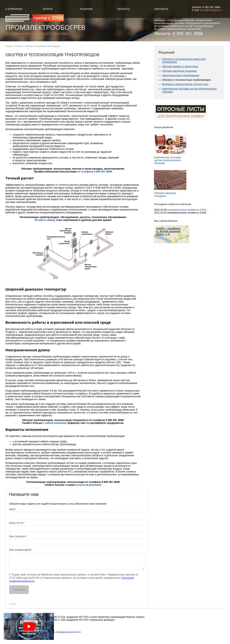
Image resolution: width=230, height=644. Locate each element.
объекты (123, 9)
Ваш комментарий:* (21, 550)
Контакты (161, 9)
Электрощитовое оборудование (181, 75)
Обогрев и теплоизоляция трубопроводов (186, 80)
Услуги (47, 9)
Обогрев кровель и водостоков (180, 66)
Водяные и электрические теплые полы (185, 84)
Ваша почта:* (17, 523)
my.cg (12, 603)
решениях (95, 485)
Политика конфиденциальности (62, 632)
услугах (81, 485)
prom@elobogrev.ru (211, 10)
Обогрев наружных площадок (179, 71)
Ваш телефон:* (18, 536)
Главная (9, 46)
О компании (14, 9)
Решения (86, 9)
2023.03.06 (161, 210)
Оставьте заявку (45, 220)
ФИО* (12, 509)
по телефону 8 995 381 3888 (94, 172)
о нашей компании (54, 423)
